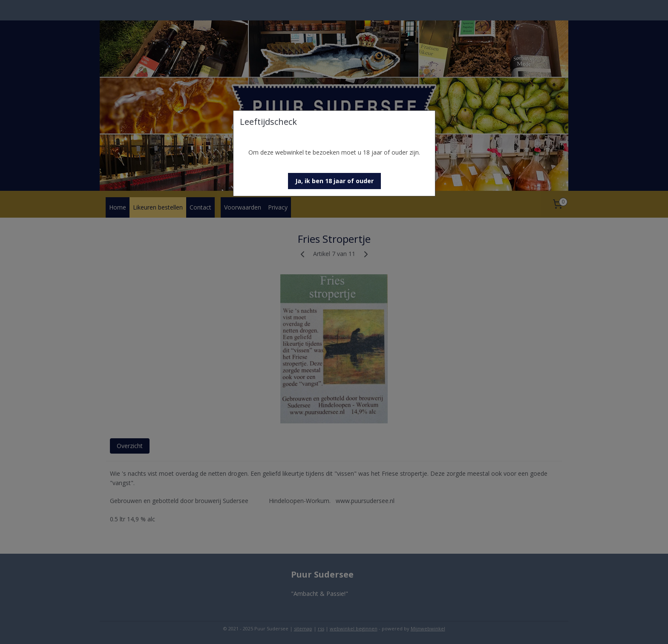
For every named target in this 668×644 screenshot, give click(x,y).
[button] (334, 181)
